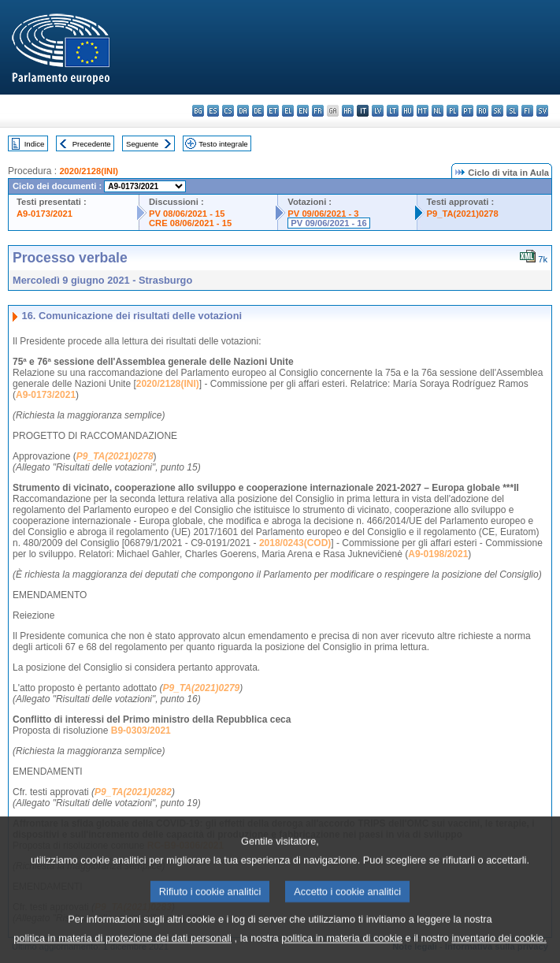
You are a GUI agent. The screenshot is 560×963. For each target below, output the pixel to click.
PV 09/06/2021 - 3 (323, 214)
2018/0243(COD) (295, 543)
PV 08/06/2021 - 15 (187, 214)
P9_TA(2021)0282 (133, 792)
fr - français (318, 111)
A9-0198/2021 (438, 554)
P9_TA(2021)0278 (463, 214)
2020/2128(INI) (89, 171)
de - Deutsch (258, 111)
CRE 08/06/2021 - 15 (190, 223)
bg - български (198, 111)
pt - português (467, 111)
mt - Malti (423, 111)
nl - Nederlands (438, 111)
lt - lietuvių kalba (393, 111)
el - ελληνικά (288, 111)
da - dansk (243, 111)
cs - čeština (228, 111)
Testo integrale (223, 144)
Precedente (92, 144)
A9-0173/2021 (45, 214)
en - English (303, 111)
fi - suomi (527, 111)
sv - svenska (542, 111)
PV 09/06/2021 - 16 (328, 223)
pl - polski (452, 111)
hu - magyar (408, 111)
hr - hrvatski (348, 111)
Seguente (142, 144)
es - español (213, 111)
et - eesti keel (273, 111)
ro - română (482, 111)
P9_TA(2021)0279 (201, 688)
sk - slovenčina (497, 111)
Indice (35, 144)
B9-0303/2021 (141, 731)
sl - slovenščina (512, 111)
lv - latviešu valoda (378, 111)
